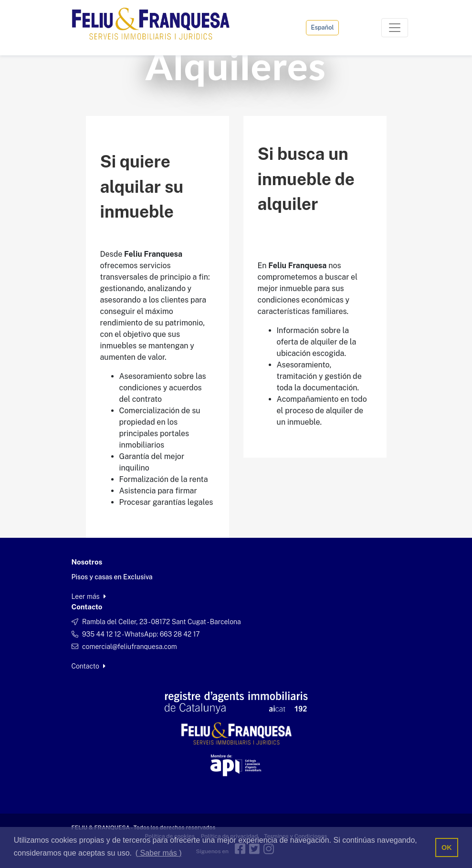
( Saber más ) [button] (159, 853)
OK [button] (447, 847)
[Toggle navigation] (395, 28)
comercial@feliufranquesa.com (130, 647)
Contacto (89, 666)
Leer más (89, 596)
